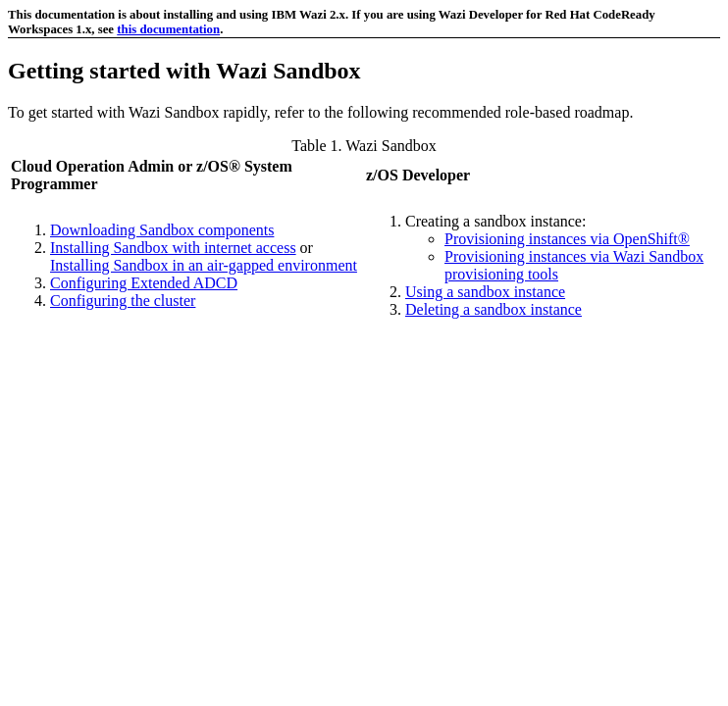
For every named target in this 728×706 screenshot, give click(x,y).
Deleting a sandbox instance (494, 309)
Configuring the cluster (123, 301)
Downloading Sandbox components (162, 230)
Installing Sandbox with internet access (173, 248)
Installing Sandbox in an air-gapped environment (204, 265)
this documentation (168, 29)
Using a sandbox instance (485, 292)
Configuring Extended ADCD (144, 283)
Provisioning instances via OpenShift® (567, 239)
